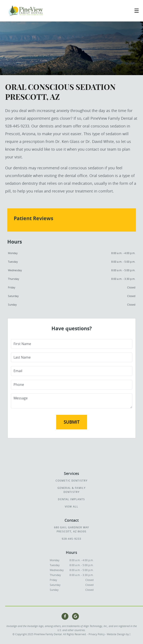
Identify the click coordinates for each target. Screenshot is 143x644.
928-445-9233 (72, 539)
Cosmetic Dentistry (72, 481)
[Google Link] (75, 616)
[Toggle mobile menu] (137, 11)
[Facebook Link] (65, 616)
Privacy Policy (97, 634)
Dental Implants (71, 499)
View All (71, 507)
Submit (72, 422)
